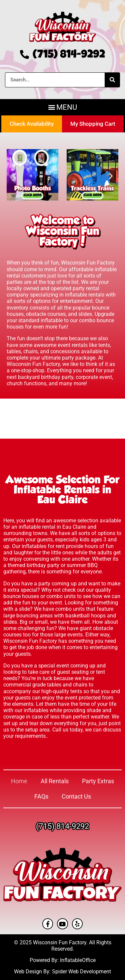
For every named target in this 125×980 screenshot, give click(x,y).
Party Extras (98, 781)
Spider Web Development (81, 971)
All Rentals (55, 781)
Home (19, 781)
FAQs (41, 796)
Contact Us (76, 796)
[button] (62, 107)
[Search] (112, 80)
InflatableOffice (78, 960)
